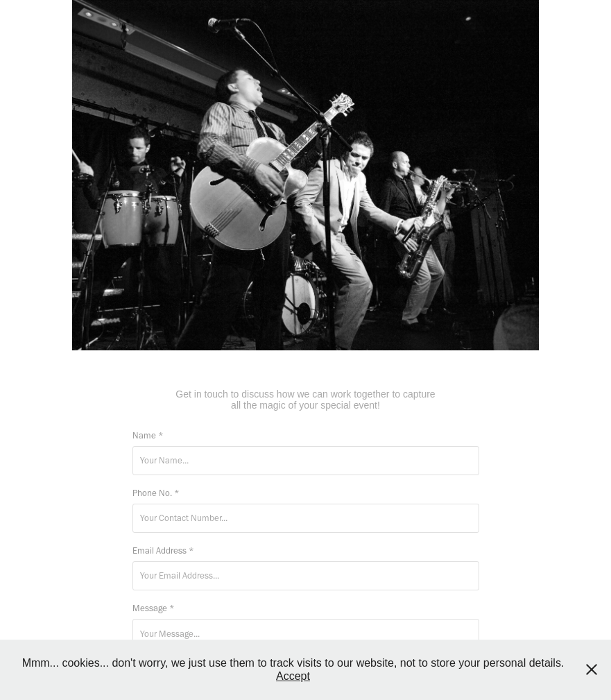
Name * (148, 435)
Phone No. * (156, 493)
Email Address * (163, 550)
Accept (293, 676)
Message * (154, 608)
